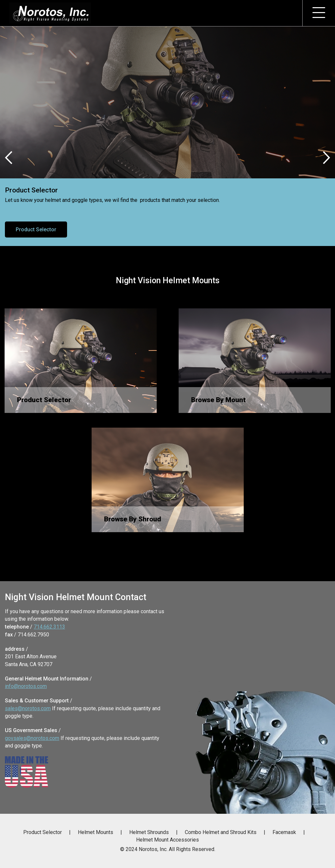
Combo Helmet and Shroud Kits (221, 832)
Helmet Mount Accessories (167, 840)
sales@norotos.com (28, 708)
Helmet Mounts (96, 832)
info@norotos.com (26, 686)
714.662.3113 (49, 627)
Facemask (284, 832)
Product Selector (36, 229)
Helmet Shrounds (149, 832)
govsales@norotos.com (32, 738)
